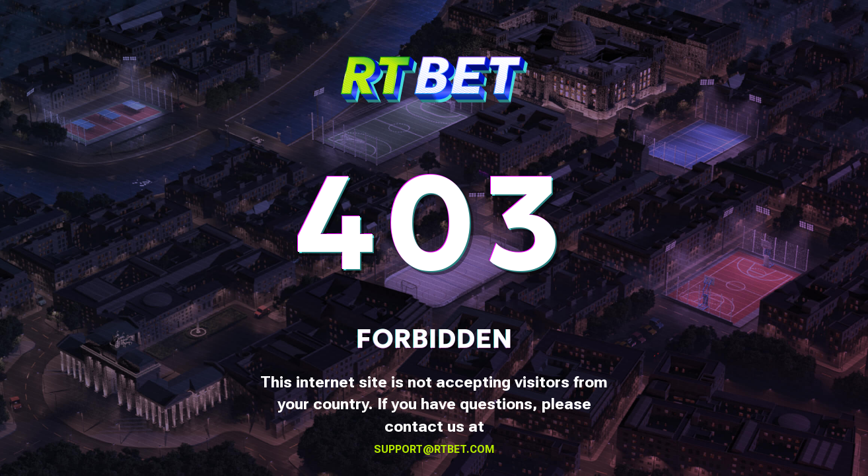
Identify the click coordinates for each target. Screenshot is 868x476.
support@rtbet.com (434, 449)
